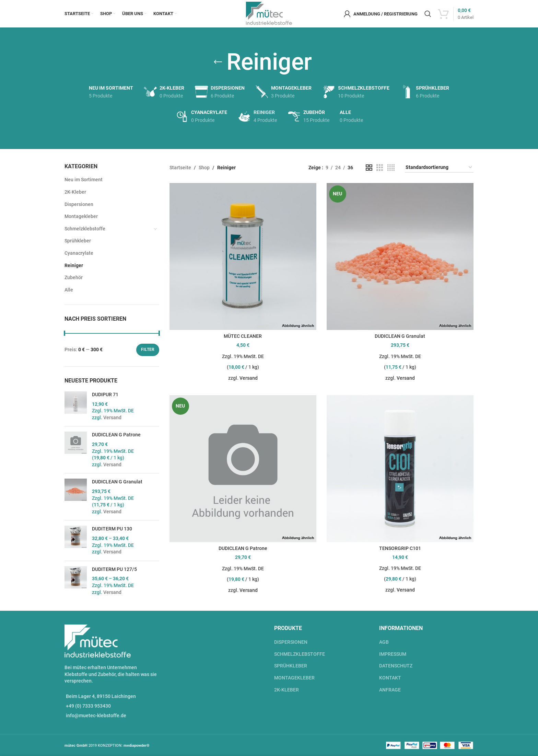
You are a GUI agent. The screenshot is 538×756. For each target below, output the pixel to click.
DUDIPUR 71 (105, 394)
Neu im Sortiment (84, 180)
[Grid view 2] (369, 168)
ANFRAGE (390, 690)
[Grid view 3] (380, 168)
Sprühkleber (78, 241)
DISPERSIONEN (291, 642)
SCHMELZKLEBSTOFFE (300, 654)
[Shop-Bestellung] (439, 168)
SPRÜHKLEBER (291, 666)
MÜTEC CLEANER (243, 336)
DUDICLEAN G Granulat (117, 482)
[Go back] (218, 62)
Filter (148, 350)
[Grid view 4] (391, 168)
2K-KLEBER (286, 690)
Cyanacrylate (79, 253)
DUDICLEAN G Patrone (116, 435)
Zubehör (74, 277)
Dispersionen (79, 204)
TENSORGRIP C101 (400, 548)
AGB (384, 642)
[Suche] (428, 14)
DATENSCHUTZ (396, 666)
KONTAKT (390, 678)
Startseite (180, 168)
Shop (204, 168)
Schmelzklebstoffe (85, 229)
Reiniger (74, 265)
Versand (112, 417)
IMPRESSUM (393, 654)
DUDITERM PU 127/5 (114, 569)
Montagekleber (81, 216)
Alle (69, 290)
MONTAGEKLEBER (294, 678)
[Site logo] (269, 13)
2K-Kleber (75, 192)
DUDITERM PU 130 (112, 529)
